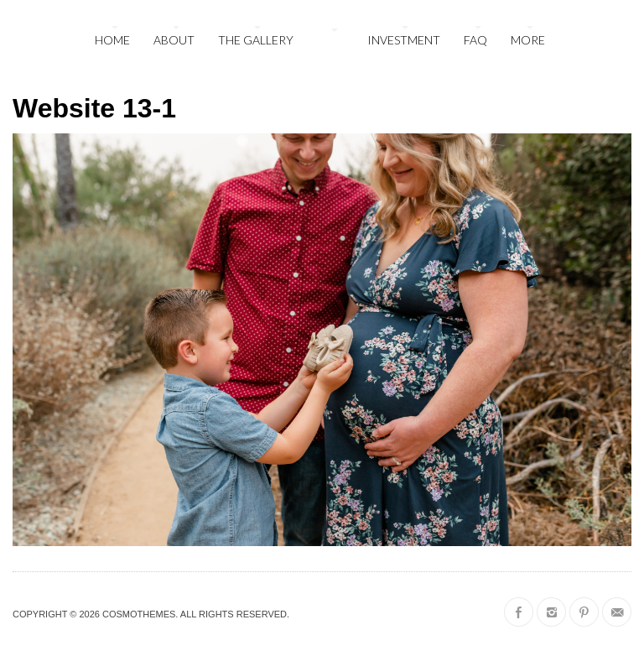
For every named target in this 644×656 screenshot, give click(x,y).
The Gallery (256, 40)
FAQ (475, 40)
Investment (404, 40)
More (528, 40)
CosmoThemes (139, 614)
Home (112, 40)
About (174, 40)
